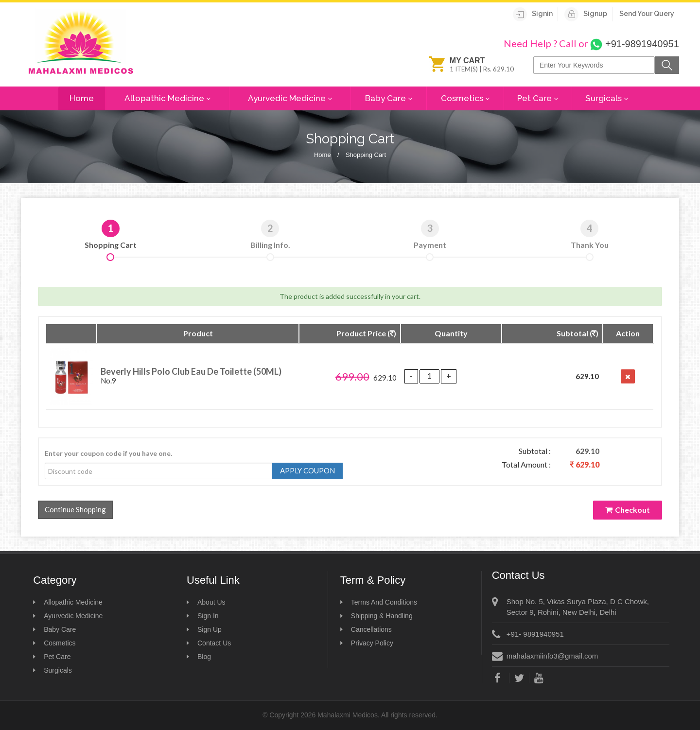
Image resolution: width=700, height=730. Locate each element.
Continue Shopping (75, 509)
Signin (533, 14)
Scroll (676, 706)
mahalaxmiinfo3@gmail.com (552, 656)
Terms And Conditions (384, 602)
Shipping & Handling (382, 616)
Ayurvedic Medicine (290, 99)
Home (82, 98)
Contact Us (214, 643)
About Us (211, 602)
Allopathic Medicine (167, 99)
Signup (586, 14)
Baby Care (389, 99)
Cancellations (371, 629)
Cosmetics (465, 99)
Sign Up (210, 629)
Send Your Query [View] (647, 14)
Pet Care (538, 99)
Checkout (628, 510)
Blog (204, 657)
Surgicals (607, 99)
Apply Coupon (307, 470)
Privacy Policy (372, 643)
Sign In (208, 616)
